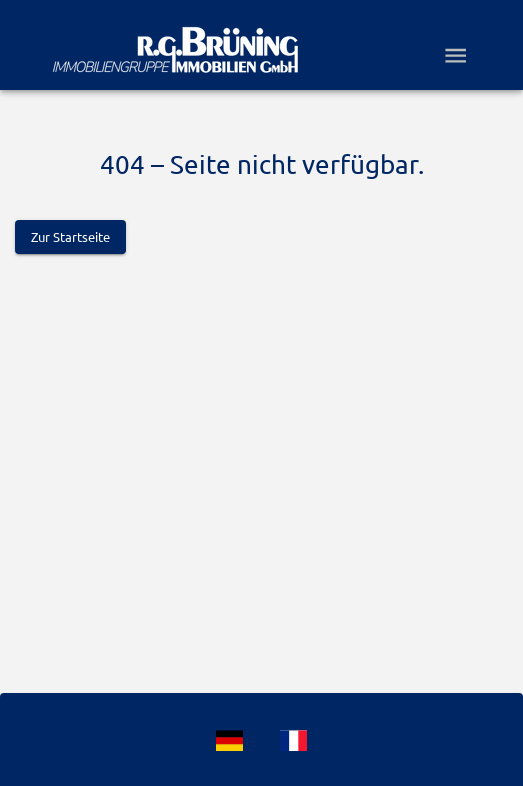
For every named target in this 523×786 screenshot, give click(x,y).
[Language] (230, 740)
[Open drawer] (455, 55)
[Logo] (175, 50)
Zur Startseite (70, 237)
